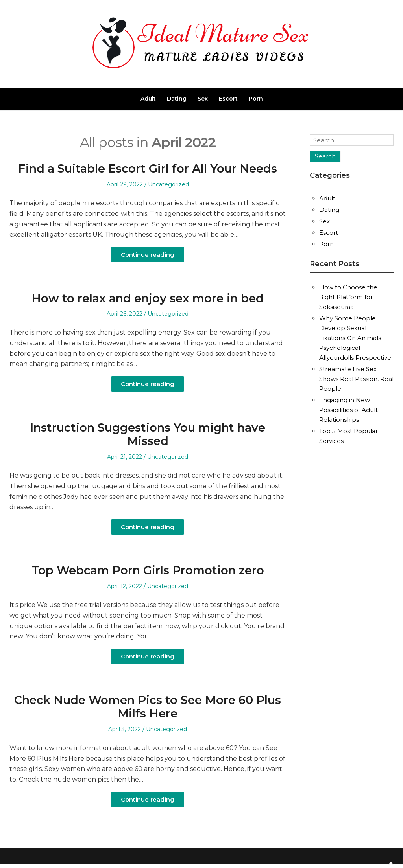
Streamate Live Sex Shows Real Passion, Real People (356, 379)
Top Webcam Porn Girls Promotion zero (148, 570)
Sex (203, 99)
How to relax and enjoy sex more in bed (148, 298)
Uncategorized (168, 184)
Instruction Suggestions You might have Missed (148, 434)
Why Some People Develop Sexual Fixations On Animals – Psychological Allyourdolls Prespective (355, 338)
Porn (256, 99)
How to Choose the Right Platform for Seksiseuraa (348, 297)
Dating (177, 99)
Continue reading (148, 255)
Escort (228, 99)
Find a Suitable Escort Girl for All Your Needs (148, 168)
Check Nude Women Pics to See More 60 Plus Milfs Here (148, 707)
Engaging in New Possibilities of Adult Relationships (348, 410)
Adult (148, 99)
